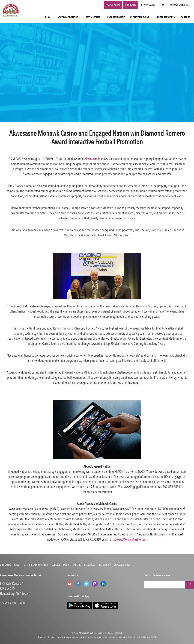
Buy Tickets (131, 5)
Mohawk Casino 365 (180, 5)
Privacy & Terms (122, 565)
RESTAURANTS (93, 17)
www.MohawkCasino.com (131, 539)
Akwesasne (91, 159)
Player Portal (113, 5)
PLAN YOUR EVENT (140, 17)
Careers (77, 565)
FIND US (22, 603)
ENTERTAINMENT (116, 17)
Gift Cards (5, 565)
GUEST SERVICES (165, 17)
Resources (90, 565)
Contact (56, 565)
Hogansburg (7, 593)
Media (66, 565)
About (17, 565)
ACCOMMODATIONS (68, 17)
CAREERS (185, 17)
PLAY (48, 17)
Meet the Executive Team (36, 565)
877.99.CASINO (148, 5)
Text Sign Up (105, 565)
